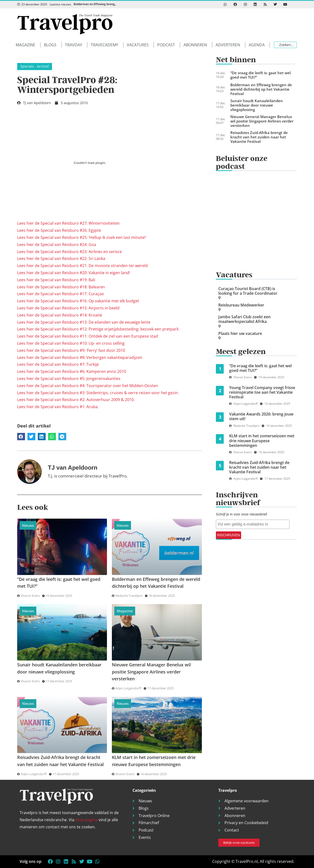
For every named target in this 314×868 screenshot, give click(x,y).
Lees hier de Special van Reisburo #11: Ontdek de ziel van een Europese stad (88, 336)
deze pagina (86, 820)
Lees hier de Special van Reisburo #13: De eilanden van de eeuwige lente (84, 322)
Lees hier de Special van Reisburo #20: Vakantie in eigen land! (74, 273)
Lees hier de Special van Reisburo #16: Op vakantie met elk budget (78, 301)
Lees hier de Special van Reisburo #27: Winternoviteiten (68, 223)
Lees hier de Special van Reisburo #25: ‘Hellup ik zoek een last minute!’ (82, 237)
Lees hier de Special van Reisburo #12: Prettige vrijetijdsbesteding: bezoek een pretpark (98, 329)
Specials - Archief (35, 66)
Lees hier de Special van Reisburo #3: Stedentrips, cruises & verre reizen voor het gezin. (98, 393)
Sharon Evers (30, 596)
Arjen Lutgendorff (128, 688)
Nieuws (28, 525)
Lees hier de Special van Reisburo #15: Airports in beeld (68, 308)
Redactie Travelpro (129, 596)
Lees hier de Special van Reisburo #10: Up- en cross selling (71, 343)
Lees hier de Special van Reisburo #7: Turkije (58, 364)
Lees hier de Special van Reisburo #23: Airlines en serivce (70, 252)
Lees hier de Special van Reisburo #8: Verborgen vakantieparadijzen (80, 357)
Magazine (125, 611)
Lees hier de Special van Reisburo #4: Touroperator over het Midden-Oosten (88, 386)
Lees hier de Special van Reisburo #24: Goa (57, 245)
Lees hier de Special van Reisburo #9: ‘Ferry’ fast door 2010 (71, 350)
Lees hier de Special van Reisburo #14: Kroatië (60, 315)
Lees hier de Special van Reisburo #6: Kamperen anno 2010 (72, 371)
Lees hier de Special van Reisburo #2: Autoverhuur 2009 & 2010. (76, 400)
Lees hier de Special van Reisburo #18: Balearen (61, 287)
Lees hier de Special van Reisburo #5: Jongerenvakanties (69, 379)
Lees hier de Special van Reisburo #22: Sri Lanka (61, 258)
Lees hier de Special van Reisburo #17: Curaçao (61, 294)
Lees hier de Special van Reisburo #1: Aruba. (58, 407)
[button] (28, 45)
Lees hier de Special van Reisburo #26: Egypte (59, 230)
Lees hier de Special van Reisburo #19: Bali (56, 280)
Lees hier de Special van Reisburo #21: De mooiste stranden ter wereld (82, 266)
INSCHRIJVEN (229, 535)
